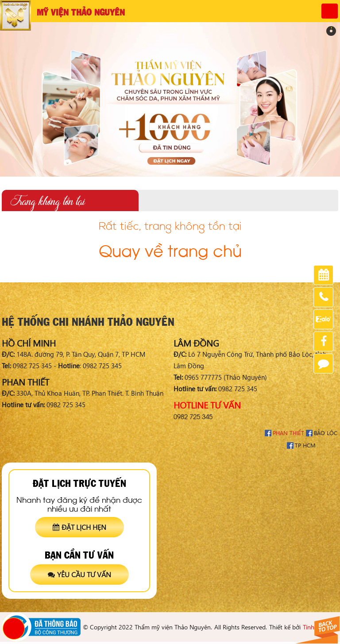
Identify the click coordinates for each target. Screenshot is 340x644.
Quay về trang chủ (170, 249)
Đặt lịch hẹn (79, 527)
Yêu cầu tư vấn (79, 574)
